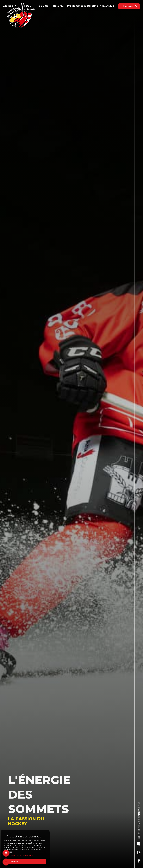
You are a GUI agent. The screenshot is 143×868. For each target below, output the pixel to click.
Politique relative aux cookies (19, 855)
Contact (128, 6)
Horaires (58, 6)
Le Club (45, 6)
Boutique (108, 6)
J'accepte (12, 861)
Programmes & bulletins (84, 6)
